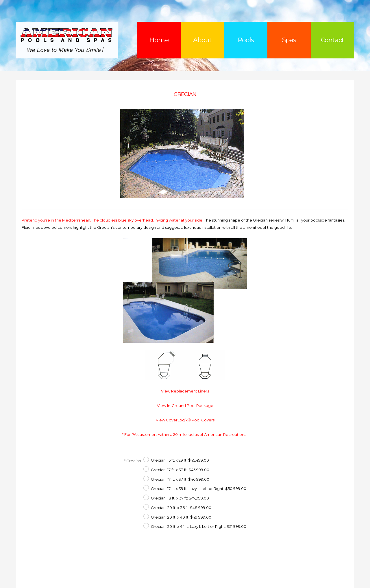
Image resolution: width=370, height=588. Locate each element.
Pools (246, 40)
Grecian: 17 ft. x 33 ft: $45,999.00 (180, 470)
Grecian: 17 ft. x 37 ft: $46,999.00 (180, 479)
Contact (332, 40)
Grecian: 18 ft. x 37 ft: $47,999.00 (180, 498)
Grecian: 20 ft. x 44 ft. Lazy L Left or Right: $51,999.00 (199, 526)
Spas (289, 40)
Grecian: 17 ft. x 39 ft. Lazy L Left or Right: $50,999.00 (199, 489)
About (202, 40)
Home (159, 40)
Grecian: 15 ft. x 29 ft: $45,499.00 (180, 460)
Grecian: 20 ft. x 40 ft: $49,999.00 (181, 517)
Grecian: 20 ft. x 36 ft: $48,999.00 (181, 508)
